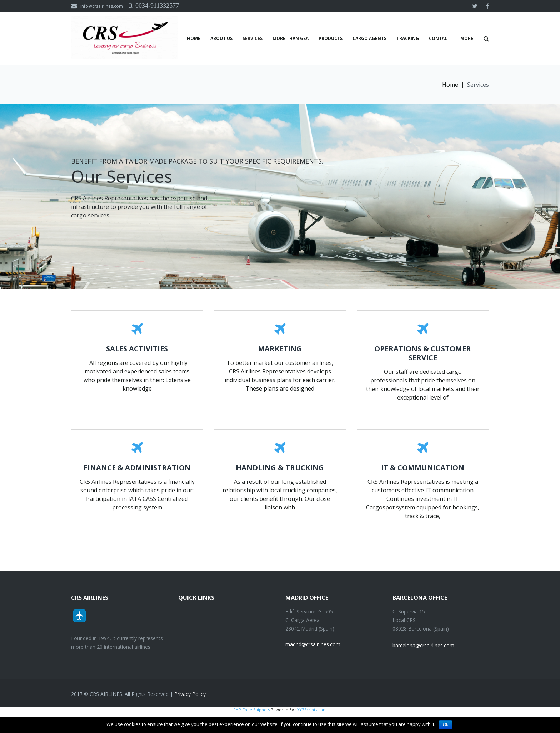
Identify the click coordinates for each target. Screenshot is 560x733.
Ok (446, 725)
